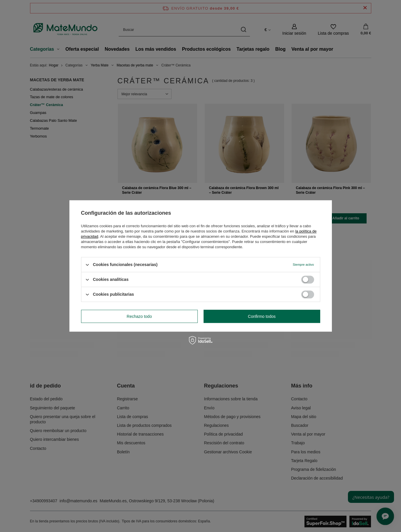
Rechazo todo (139, 316)
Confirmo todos (262, 316)
